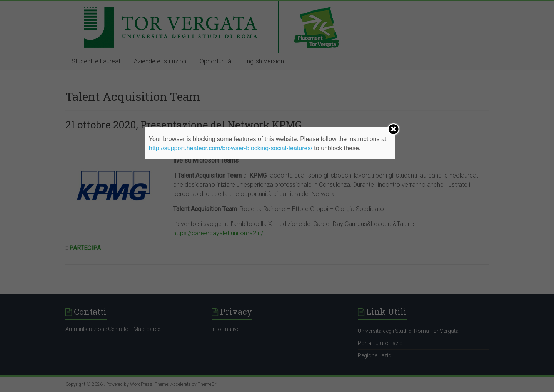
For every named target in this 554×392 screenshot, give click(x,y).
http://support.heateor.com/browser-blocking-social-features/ (231, 148)
